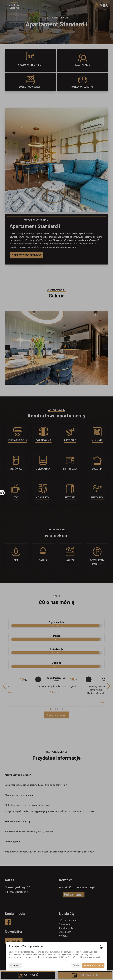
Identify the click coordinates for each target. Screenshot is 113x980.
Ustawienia (15, 965)
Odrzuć (76, 965)
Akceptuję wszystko (93, 965)
